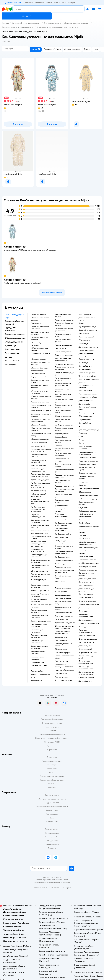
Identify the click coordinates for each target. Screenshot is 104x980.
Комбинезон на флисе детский (40, 526)
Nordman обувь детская (65, 670)
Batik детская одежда (87, 511)
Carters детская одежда (88, 499)
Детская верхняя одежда (76, 23)
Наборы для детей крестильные (38, 495)
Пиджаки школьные (39, 443)
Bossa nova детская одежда (86, 503)
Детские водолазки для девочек (64, 471)
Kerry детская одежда (87, 464)
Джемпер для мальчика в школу (41, 435)
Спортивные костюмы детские (64, 547)
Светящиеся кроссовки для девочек (64, 490)
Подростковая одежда (64, 560)
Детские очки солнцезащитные (86, 662)
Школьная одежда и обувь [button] (14, 316)
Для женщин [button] (11, 346)
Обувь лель (83, 508)
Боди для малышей (39, 466)
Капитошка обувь (86, 556)
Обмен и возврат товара (52, 723)
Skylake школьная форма (41, 411)
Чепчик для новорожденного (86, 616)
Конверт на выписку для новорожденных (41, 450)
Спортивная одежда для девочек (64, 374)
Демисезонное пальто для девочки (64, 330)
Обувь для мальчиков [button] (15, 338)
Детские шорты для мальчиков (39, 625)
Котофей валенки (86, 366)
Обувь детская (61, 649)
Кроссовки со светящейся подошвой (64, 666)
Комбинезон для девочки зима (38, 679)
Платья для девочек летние (63, 420)
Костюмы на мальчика (40, 402)
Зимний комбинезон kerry (63, 603)
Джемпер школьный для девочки (41, 415)
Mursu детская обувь (87, 413)
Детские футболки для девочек (64, 324)
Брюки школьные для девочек (40, 381)
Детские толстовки (63, 588)
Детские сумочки (86, 646)
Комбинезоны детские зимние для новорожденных (40, 485)
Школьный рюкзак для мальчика (40, 344)
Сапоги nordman (62, 661)
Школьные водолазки (40, 439)
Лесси (81, 443)
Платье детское (37, 662)
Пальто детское (61, 619)
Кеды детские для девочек (62, 501)
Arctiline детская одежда (89, 563)
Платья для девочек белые (63, 412)
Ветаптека (52, 848)
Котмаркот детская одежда (86, 574)
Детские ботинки (86, 401)
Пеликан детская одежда (89, 489)
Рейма (81, 440)
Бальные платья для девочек (63, 316)
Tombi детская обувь (87, 376)
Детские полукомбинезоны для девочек (64, 448)
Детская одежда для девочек (63, 341)
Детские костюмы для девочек (64, 429)
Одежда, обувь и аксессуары (25, 23)
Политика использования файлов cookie (52, 738)
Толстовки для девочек (40, 675)
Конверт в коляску (39, 491)
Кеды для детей (85, 420)
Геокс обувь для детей (88, 330)
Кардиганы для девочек (64, 320)
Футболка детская (62, 564)
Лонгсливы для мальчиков (37, 642)
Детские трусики (86, 608)
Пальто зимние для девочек (39, 667)
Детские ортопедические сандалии (86, 385)
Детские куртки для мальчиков (39, 556)
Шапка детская (85, 627)
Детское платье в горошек (62, 460)
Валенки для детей (86, 337)
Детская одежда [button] (13, 349)
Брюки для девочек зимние (63, 465)
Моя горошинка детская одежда (41, 537)
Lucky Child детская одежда (87, 552)
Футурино (83, 485)
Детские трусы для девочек (86, 590)
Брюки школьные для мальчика (40, 333)
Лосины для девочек (63, 345)
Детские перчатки (86, 642)
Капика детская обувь (87, 458)
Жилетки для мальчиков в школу (41, 397)
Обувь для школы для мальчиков (40, 392)
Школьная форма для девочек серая (40, 369)
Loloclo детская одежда (88, 495)
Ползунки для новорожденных (62, 542)
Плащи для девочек (63, 585)
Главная (5, 23)
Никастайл (83, 482)
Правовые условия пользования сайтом (52, 880)
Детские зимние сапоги (88, 347)
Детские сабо (84, 404)
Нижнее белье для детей (89, 604)
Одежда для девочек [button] (15, 334)
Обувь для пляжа (85, 416)
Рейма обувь (84, 363)
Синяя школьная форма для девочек (40, 355)
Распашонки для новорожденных (38, 470)
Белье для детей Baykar (88, 548)
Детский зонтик (85, 681)
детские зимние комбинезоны (62, 530)
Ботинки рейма (85, 369)
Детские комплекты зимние (63, 608)
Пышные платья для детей (63, 335)
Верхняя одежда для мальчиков (17, 27)
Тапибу (81, 323)
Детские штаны (61, 637)
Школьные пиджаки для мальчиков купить (65, 627)
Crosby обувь (84, 523)
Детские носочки (86, 586)
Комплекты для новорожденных (38, 550)
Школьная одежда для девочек (40, 319)
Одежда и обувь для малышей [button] (14, 323)
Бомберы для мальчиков (41, 621)
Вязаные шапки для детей (86, 657)
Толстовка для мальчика (41, 591)
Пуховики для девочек (64, 364)
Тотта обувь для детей (87, 567)
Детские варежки (86, 620)
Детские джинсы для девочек (63, 406)
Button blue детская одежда (87, 469)
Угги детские (84, 334)
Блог (52, 818)
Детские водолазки (63, 595)
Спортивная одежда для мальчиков (41, 561)
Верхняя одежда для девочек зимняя (63, 385)
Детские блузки (61, 437)
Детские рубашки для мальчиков (40, 595)
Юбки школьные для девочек (39, 349)
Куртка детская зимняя (64, 616)
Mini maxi (83, 535)
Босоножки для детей (88, 373)
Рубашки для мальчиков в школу (41, 364)
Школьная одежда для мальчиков (40, 328)
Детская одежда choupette (85, 448)
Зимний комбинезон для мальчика (41, 606)
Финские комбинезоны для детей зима (65, 572)
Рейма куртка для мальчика (38, 653)
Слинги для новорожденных (62, 515)
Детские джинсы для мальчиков (39, 647)
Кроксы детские (61, 677)
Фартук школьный (38, 377)
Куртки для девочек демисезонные (63, 360)
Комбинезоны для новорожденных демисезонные (38, 544)
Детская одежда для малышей (39, 456)
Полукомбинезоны (63, 567)
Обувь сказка (84, 340)
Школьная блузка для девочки (40, 339)
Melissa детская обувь (88, 397)
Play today (83, 433)
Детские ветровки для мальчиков (40, 567)
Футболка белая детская (65, 623)
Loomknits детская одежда (86, 477)
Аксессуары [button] (11, 365)
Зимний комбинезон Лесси (63, 577)
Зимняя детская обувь (88, 394)
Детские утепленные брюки (63, 645)
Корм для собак (52, 841)
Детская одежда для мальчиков (39, 636)
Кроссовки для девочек (65, 486)
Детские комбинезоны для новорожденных (40, 475)
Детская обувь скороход (89, 380)
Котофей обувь (85, 423)
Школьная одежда (38, 315)
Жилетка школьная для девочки (40, 429)
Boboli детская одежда (88, 570)
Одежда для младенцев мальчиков (40, 521)
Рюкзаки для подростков (89, 623)
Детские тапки (85, 315)
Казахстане (57, 888)
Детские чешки (61, 674)
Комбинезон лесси (63, 557)
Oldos (81, 437)
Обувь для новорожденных (38, 516)
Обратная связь (52, 746)
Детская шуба (60, 348)
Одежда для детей (38, 446)
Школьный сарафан (39, 425)
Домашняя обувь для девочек (63, 496)
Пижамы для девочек (63, 352)
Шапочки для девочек (88, 639)
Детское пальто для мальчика (39, 611)
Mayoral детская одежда (88, 461)
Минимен (83, 520)
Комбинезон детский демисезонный (64, 524)
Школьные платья (38, 359)
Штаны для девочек (63, 416)
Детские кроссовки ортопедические (87, 355)
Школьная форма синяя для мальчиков (41, 420)
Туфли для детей (61, 506)
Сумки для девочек (86, 678)
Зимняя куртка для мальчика (38, 581)
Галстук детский (85, 649)
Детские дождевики (63, 598)
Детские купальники (87, 579)
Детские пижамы (86, 594)
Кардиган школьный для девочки (41, 406)
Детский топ (84, 611)
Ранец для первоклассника (85, 631)
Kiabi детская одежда (87, 560)
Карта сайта (52, 750)
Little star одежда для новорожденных (87, 543)
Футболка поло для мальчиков (39, 600)
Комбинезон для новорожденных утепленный (38, 509)
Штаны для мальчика (39, 571)
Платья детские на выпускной (38, 461)
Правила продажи (52, 727)
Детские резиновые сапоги (87, 319)
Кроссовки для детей (64, 680)
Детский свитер (61, 640)
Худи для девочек (62, 434)
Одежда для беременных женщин (65, 510)
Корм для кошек (52, 833)
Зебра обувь (84, 344)
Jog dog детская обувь (88, 327)
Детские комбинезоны (64, 520)
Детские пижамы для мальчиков (39, 617)
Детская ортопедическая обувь (65, 657)
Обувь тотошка (85, 492)
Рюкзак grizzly (37, 323)
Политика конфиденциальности (52, 734)
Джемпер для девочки (64, 355)
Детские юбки (37, 671)
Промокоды (52, 731)
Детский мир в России (42, 888)
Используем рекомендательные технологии (52, 882)
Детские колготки (86, 582)
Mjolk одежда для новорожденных (86, 515)
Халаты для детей (86, 598)
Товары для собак (52, 837)
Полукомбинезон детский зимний (62, 633)
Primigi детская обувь (87, 350)
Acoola (81, 426)
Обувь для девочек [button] (14, 342)
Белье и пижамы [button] (13, 361)
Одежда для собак (52, 844)
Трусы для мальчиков (87, 601)
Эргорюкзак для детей (40, 480)
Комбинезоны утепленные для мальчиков (56, 27)
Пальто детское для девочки (63, 379)
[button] (27, 16)
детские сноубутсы (63, 653)
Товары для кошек (52, 829)
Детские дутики (85, 391)
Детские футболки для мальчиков (40, 575)
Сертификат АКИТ (52, 742)
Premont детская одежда (89, 527)
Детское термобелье (63, 613)
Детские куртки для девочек (63, 441)
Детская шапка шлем (87, 636)
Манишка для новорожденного (86, 668)
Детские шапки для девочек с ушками (86, 673)
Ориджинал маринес (87, 473)
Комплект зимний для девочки (64, 401)
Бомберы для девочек (64, 425)
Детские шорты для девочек (63, 390)
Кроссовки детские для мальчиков (64, 476)
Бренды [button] (9, 357)
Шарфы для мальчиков (88, 653)
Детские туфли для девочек (62, 482)
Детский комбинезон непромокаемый (64, 553)
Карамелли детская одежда (86, 531)
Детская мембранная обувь (87, 408)
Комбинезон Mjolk (15, 247)
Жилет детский (61, 592)
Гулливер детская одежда (89, 430)
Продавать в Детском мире (52, 719)
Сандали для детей (86, 359)
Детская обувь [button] (12, 353)
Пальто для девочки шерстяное (63, 454)
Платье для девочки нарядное (39, 658)
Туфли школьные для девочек (39, 387)
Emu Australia (84, 539)
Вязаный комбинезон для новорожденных (40, 532)
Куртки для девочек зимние (63, 395)
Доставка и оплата (52, 715)
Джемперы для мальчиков (37, 631)
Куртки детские (61, 537)
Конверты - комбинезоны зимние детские (40, 502)
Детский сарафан (38, 373)
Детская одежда (52, 23)
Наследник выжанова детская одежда (87, 453)
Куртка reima (60, 581)
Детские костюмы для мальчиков (40, 586)
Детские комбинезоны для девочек (64, 368)
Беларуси (67, 888)
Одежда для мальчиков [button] (11, 329)
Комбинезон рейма (63, 534)
